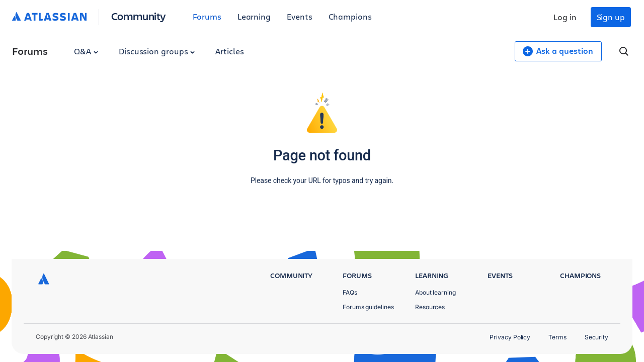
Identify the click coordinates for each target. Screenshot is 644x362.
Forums (207, 16)
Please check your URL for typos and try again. (322, 180)
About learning (435, 292)
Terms (557, 337)
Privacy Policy (510, 337)
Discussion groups (157, 51)
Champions (350, 16)
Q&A (86, 51)
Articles (229, 51)
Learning (254, 16)
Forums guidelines (368, 307)
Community (139, 16)
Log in (565, 17)
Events (300, 16)
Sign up (611, 17)
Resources (430, 307)
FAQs (350, 292)
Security (596, 337)
